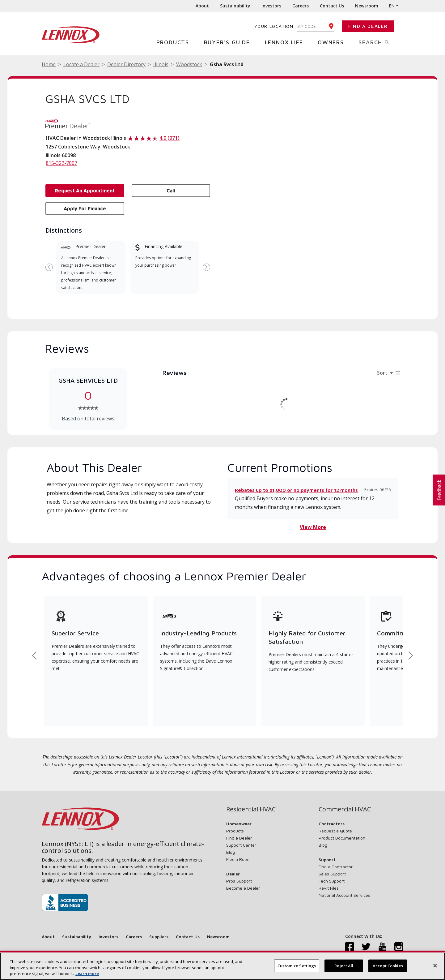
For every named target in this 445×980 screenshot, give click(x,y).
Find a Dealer (368, 26)
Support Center (241, 845)
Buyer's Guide (229, 42)
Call (171, 191)
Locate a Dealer (81, 64)
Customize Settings (297, 965)
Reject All (344, 965)
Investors (271, 6)
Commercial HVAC (345, 809)
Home (49, 64)
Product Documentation (342, 838)
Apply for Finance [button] (85, 208)
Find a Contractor (336, 867)
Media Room (238, 859)
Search (381, 42)
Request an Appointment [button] (85, 191)
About (202, 6)
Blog (231, 852)
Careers (301, 6)
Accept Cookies (388, 965)
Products (175, 42)
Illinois (161, 64)
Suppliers (159, 937)
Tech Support (332, 881)
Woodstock (189, 64)
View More (313, 527)
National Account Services (344, 895)
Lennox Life (286, 42)
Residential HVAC (251, 809)
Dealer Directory (126, 64)
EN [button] (392, 6)
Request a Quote (335, 831)
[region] (222, 966)
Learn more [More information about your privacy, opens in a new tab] (87, 974)
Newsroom (367, 6)
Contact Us (332, 6)
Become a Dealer (243, 888)
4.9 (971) (170, 138)
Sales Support (332, 874)
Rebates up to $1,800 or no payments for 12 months (296, 490)
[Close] (435, 965)
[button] (439, 490)
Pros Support (239, 881)
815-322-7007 (61, 163)
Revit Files (329, 888)
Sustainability (235, 6)
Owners (333, 42)
